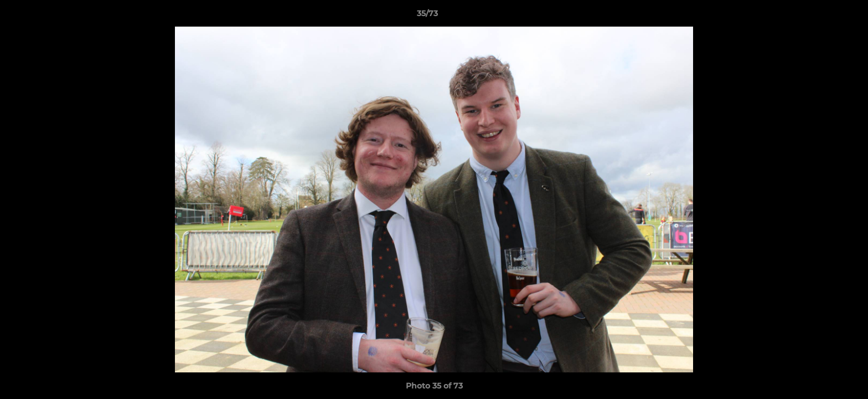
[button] (821, 16)
